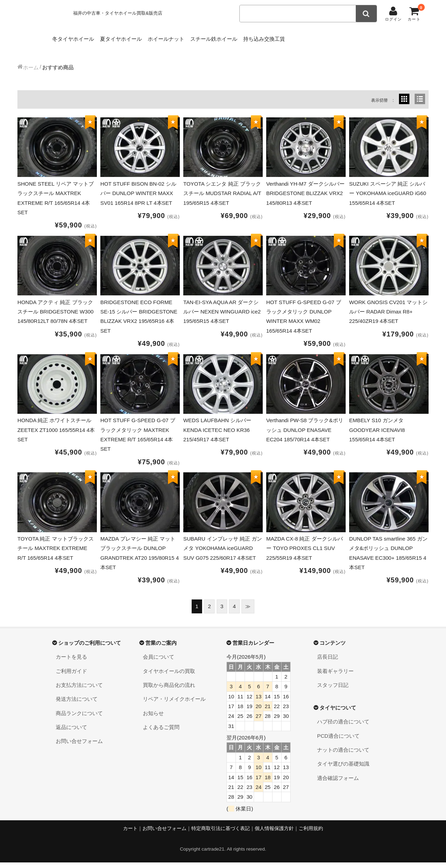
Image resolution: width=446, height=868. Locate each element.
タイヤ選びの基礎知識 (343, 769)
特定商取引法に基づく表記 (221, 834)
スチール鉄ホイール (249, 37)
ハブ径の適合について (343, 727)
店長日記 (328, 662)
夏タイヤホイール (134, 37)
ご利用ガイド (71, 676)
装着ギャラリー (335, 676)
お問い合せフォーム (79, 747)
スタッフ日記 (333, 690)
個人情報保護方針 (274, 834)
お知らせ (153, 718)
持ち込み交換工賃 (310, 37)
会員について (159, 662)
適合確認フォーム (338, 783)
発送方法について (77, 704)
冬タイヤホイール (75, 37)
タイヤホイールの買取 (169, 676)
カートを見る (71, 662)
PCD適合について (338, 741)
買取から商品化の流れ (169, 690)
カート (130, 834)
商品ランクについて (79, 718)
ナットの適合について (343, 755)
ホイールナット (190, 37)
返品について (71, 732)
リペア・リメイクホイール (174, 704)
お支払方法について (79, 690)
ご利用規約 (311, 834)
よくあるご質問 (161, 732)
